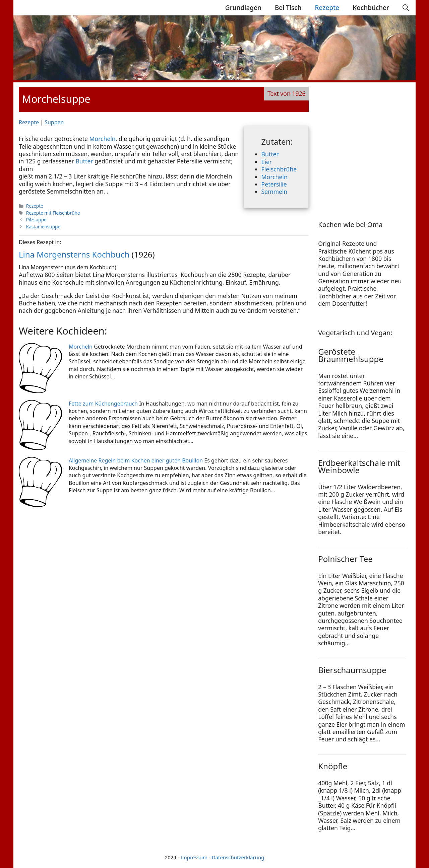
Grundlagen (243, 8)
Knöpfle (333, 766)
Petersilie (274, 184)
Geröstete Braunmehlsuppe (351, 355)
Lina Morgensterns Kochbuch (74, 254)
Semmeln (274, 192)
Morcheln (274, 177)
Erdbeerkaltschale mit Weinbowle (359, 466)
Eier (267, 162)
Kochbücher (371, 8)
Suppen (54, 122)
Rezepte (327, 8)
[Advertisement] (360, 145)
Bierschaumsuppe (352, 670)
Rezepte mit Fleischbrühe (53, 213)
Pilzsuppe (36, 220)
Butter (270, 154)
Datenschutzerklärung (238, 857)
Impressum (194, 857)
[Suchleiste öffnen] (406, 8)
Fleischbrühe (279, 169)
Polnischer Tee (345, 559)
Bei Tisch (288, 8)
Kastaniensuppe (43, 227)
